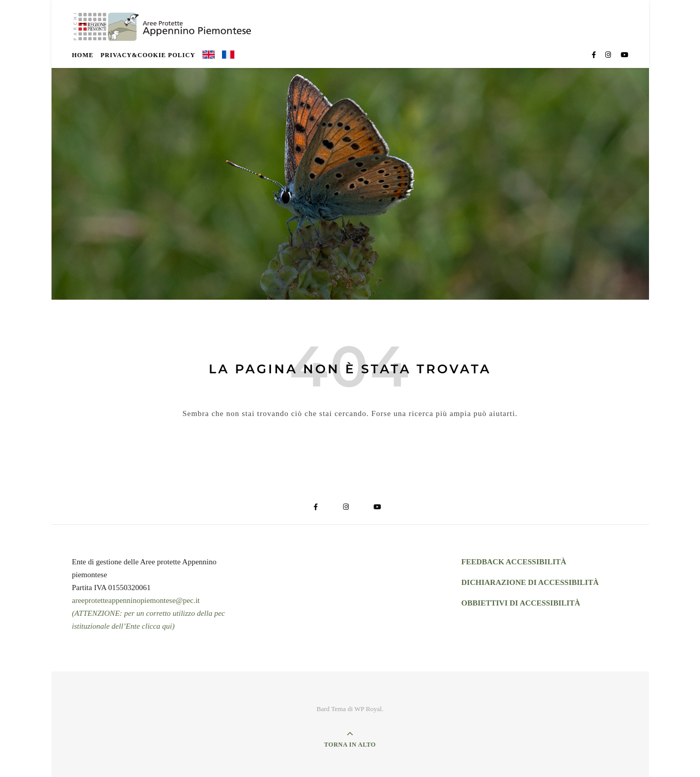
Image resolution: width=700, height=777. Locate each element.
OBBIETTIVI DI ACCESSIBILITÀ (521, 603)
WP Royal (368, 709)
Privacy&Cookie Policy (148, 55)
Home (83, 55)
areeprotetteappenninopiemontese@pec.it (136, 600)
